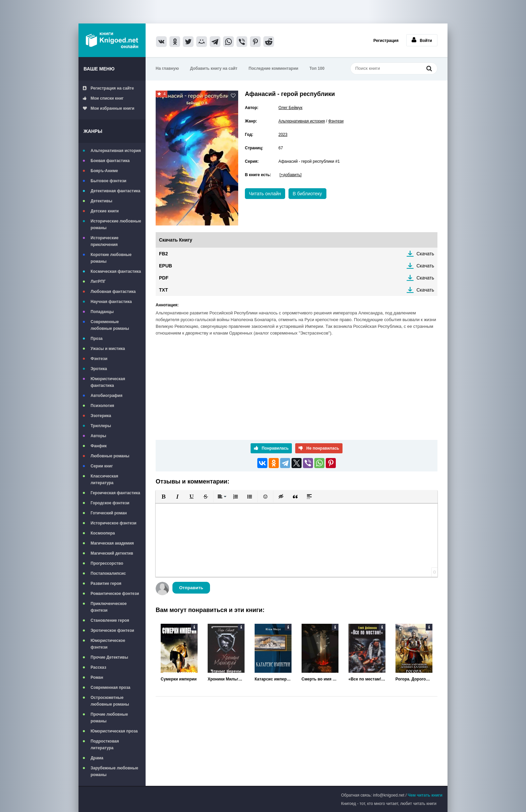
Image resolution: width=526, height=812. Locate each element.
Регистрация (386, 41)
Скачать (426, 254)
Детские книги (105, 211)
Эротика (99, 369)
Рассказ (98, 667)
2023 (283, 135)
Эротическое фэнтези (112, 630)
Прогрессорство (107, 563)
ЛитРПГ (98, 282)
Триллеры (101, 426)
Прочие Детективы (109, 657)
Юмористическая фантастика (108, 382)
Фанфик (99, 446)
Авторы (98, 436)
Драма (97, 758)
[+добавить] (290, 175)
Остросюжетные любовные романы (110, 701)
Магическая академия (112, 543)
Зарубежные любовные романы (114, 771)
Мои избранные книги (109, 108)
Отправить (191, 588)
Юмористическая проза (114, 731)
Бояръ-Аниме (104, 171)
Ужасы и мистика (108, 349)
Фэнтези (99, 359)
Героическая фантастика (115, 493)
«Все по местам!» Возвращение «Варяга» (367, 679)
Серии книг (102, 466)
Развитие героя (106, 583)
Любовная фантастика (113, 292)
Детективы (101, 201)
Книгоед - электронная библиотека (112, 40)
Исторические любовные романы (116, 224)
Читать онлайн (265, 194)
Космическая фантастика (116, 271)
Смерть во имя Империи (320, 679)
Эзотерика (101, 416)
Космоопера (103, 533)
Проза (97, 339)
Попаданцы (102, 312)
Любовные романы (110, 456)
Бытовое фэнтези (109, 181)
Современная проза (111, 688)
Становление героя (110, 620)
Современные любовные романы (110, 325)
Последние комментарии (273, 68)
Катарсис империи (273, 679)
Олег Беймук (290, 108)
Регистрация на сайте (108, 88)
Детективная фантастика (115, 191)
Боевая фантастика (110, 161)
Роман (97, 677)
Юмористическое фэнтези (108, 644)
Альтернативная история (116, 151)
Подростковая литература (105, 745)
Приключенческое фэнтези (109, 607)
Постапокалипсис (108, 573)
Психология (102, 406)
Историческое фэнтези (114, 523)
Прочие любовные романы (109, 718)
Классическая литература (104, 479)
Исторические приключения (104, 241)
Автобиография (107, 396)
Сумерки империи (179, 679)
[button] (163, 497)
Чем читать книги (425, 795)
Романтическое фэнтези (115, 594)
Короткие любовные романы (111, 258)
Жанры (93, 131)
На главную (167, 68)
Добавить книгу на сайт (214, 68)
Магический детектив (112, 553)
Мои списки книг (103, 98)
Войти (422, 40)
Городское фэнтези (110, 503)
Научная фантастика (111, 302)
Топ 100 (317, 68)
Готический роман (109, 513)
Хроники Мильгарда (226, 679)
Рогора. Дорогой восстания (414, 679)
